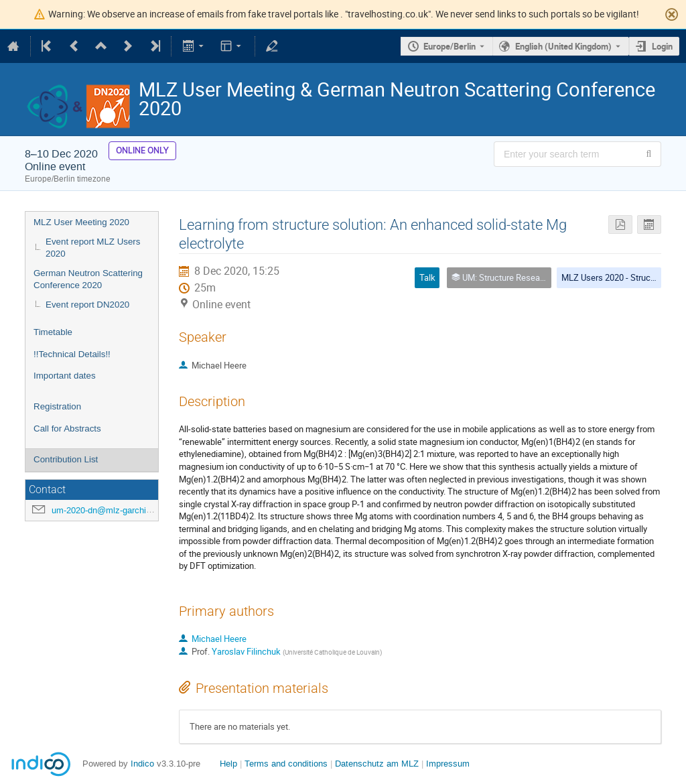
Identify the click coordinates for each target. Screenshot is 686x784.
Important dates (65, 376)
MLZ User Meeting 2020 (81, 222)
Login (662, 46)
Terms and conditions (286, 764)
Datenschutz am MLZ (377, 764)
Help (228, 764)
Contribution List (66, 459)
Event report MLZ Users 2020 (93, 248)
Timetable (53, 332)
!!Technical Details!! (72, 354)
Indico (142, 764)
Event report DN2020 (87, 305)
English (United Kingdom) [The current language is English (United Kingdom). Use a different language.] (563, 46)
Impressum (448, 764)
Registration (57, 406)
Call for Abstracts (67, 429)
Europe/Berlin (450, 46)
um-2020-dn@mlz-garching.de (110, 510)
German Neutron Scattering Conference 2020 (88, 279)
